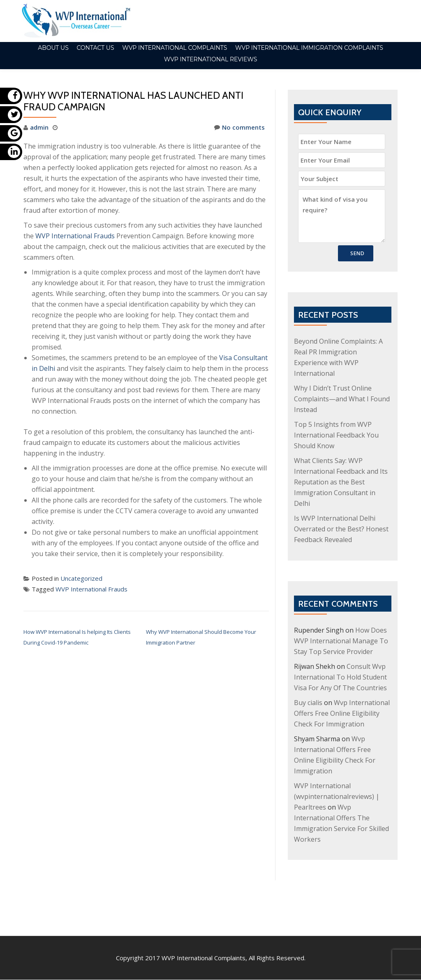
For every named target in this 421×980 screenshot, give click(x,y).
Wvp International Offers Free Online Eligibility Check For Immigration (342, 713)
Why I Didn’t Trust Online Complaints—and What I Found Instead (342, 399)
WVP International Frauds (75, 236)
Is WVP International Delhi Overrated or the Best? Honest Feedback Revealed (341, 529)
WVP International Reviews (211, 59)
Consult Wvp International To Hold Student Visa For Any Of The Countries (340, 677)
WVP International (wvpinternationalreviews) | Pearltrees (337, 796)
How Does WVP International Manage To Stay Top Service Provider (341, 641)
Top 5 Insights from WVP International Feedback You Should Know (336, 435)
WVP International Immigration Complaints (309, 48)
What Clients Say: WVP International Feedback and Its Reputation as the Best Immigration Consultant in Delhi (341, 482)
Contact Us (95, 48)
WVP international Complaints (175, 48)
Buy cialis (308, 703)
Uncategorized (81, 578)
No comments (239, 127)
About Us (53, 48)
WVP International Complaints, (204, 923)
